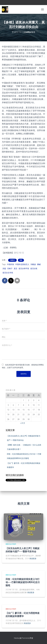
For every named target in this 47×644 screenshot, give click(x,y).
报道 (21, 260)
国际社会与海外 (11, 544)
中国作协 (11, 264)
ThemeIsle (25, 638)
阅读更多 (33, 559)
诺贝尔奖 (34, 269)
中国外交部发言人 (22, 264)
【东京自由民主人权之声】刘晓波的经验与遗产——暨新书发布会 (23, 550)
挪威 (39, 264)
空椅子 (10, 269)
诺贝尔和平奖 (24, 269)
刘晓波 (33, 264)
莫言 (16, 269)
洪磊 (4, 269)
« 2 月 (23, 423)
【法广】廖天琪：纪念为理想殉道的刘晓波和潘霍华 (23, 615)
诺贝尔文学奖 (8, 273)
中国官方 (12, 260)
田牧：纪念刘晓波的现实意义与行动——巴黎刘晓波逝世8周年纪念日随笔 (23, 582)
